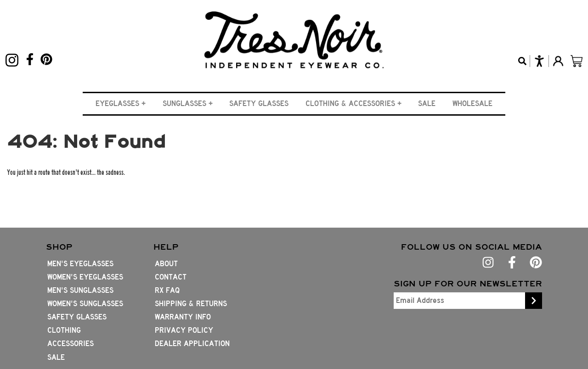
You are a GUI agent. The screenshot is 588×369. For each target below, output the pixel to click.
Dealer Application (192, 344)
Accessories (71, 344)
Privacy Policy (184, 330)
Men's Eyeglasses (80, 264)
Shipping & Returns (191, 304)
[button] (121, 103)
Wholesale (472, 103)
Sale (427, 103)
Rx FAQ (167, 290)
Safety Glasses (259, 103)
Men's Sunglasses (80, 290)
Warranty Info (183, 317)
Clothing (64, 330)
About (166, 264)
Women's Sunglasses (85, 304)
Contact (171, 277)
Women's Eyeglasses (85, 277)
